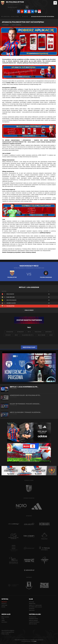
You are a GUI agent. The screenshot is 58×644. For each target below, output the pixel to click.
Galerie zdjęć (4, 605)
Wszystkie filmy (29, 347)
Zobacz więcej (29, 310)
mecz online (42, 335)
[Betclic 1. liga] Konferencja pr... (29, 388)
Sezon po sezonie (33, 624)
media (34, 641)
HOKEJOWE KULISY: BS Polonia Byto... (29, 396)
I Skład (3, 620)
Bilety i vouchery (5, 617)
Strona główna (15, 17)
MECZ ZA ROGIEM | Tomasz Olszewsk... (29, 413)
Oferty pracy (32, 610)
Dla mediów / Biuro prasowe (35, 607)
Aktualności (25, 17)
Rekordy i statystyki (33, 620)
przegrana (38, 332)
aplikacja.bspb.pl (13, 91)
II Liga (3, 619)
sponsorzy (20, 332)
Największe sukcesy (33, 619)
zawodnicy (49, 332)
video (51, 335)
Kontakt (3, 607)
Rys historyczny (32, 617)
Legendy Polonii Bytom (34, 622)
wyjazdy (8, 335)
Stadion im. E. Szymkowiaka (35, 605)
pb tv (29, 332)
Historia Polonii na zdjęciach (8, 630)
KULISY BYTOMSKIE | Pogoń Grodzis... (29, 405)
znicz (16, 335)
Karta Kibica (4, 622)
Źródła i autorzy (5, 634)
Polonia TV (4, 603)
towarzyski (10, 332)
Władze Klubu (32, 603)
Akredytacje (32, 609)
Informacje (31, 602)
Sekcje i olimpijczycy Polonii (8, 632)
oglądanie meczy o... (28, 335)
